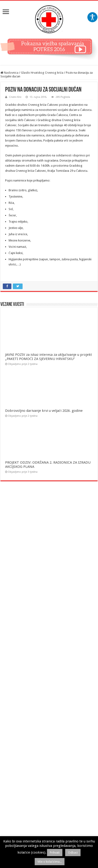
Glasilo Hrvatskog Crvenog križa (42, 73)
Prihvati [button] (55, 853)
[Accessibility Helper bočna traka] (92, 17)
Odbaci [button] (73, 853)
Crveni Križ (15, 97)
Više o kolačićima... (50, 862)
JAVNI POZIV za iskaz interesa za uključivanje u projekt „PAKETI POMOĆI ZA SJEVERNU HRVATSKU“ (49, 357)
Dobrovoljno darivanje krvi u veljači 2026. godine (44, 411)
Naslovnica (9, 73)
